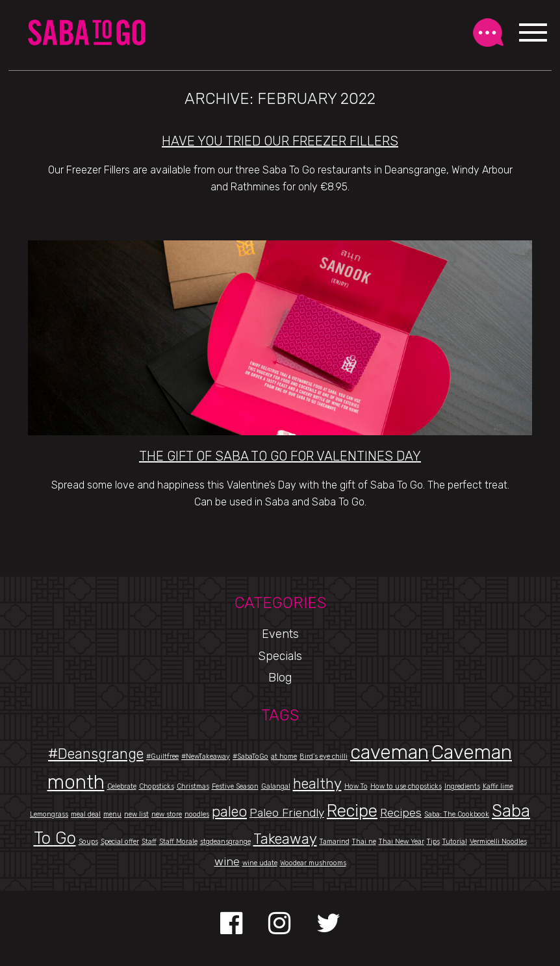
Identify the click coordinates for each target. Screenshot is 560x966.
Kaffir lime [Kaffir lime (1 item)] (498, 786)
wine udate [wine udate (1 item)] (260, 863)
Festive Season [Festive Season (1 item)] (235, 786)
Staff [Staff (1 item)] (149, 842)
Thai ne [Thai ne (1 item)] (364, 842)
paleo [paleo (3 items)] (229, 812)
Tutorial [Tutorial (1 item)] (455, 842)
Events (280, 634)
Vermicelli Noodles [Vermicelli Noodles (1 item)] (498, 842)
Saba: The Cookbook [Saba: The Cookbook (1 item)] (457, 814)
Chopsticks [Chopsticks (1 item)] (157, 786)
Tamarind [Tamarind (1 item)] (335, 842)
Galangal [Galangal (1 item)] (276, 786)
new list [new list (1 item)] (136, 814)
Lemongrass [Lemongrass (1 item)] (49, 814)
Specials (280, 656)
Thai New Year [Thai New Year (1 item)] (401, 842)
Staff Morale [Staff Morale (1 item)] (178, 842)
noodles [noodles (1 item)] (197, 814)
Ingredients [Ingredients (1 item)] (462, 786)
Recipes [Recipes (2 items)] (401, 812)
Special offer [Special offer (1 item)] (120, 842)
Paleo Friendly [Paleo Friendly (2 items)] (287, 812)
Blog (280, 678)
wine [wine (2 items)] (227, 861)
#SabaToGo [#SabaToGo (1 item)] (250, 756)
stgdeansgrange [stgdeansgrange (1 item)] (225, 842)
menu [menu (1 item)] (112, 814)
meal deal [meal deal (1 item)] (86, 814)
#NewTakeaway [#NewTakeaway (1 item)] (206, 756)
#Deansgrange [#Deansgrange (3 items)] (96, 754)
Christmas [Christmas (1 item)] (193, 786)
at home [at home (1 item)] (284, 756)
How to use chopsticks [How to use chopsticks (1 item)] (406, 786)
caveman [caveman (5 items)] (389, 752)
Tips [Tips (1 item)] (433, 842)
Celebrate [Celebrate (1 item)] (122, 786)
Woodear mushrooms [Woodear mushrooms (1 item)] (313, 863)
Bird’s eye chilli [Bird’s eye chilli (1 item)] (324, 756)
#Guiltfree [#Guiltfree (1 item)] (162, 756)
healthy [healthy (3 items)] (317, 784)
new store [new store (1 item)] (167, 814)
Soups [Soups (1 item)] (88, 842)
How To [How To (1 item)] (356, 786)
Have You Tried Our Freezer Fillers (280, 141)
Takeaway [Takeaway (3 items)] (285, 839)
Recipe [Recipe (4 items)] (352, 811)
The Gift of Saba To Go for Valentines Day (280, 456)
